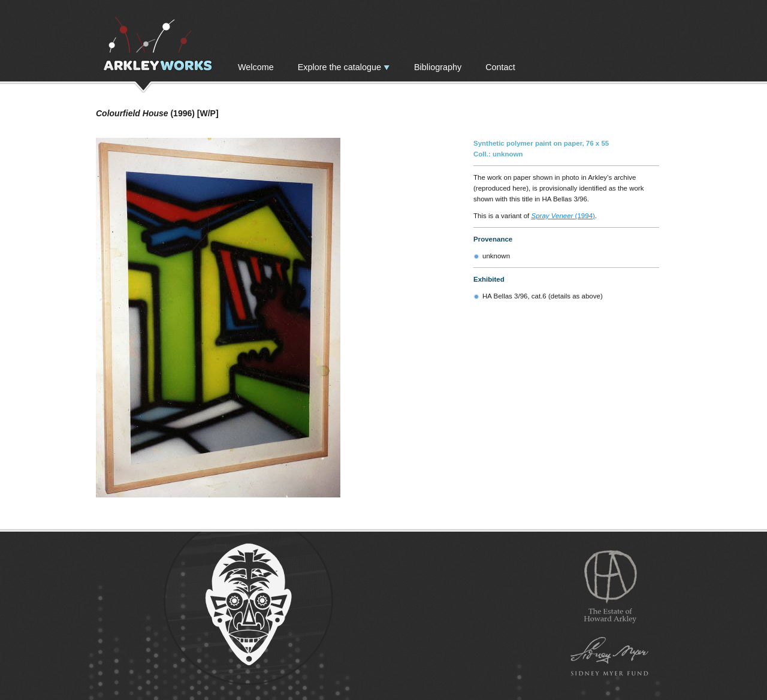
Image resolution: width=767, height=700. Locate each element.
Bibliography (438, 67)
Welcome (256, 67)
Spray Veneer (552, 216)
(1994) (584, 216)
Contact (500, 67)
